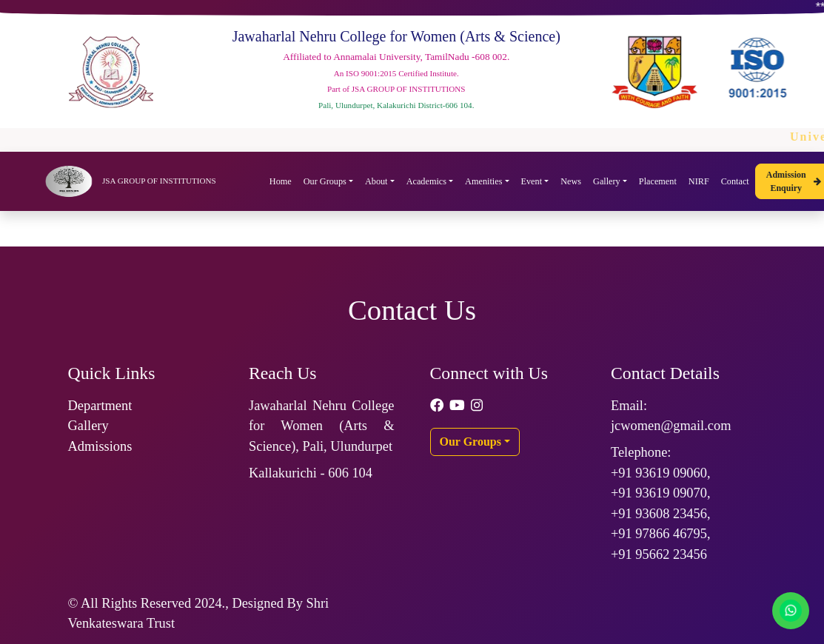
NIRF (699, 181)
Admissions (100, 446)
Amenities (483, 181)
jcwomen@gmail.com (671, 426)
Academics (426, 181)
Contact (735, 181)
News (571, 181)
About (376, 181)
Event (532, 181)
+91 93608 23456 (659, 514)
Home (281, 181)
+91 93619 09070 (659, 493)
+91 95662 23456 (659, 554)
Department (100, 406)
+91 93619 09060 (659, 473)
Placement (658, 181)
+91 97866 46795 (659, 534)
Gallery (607, 181)
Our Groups (325, 181)
